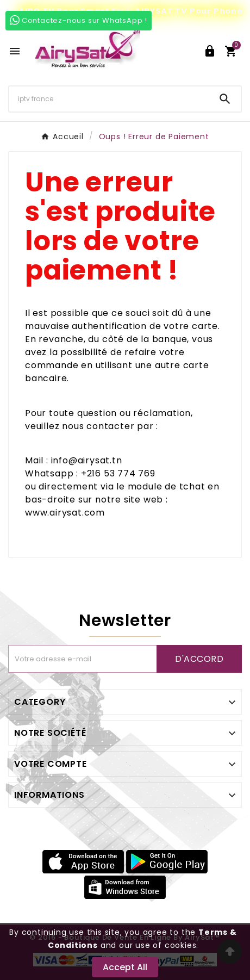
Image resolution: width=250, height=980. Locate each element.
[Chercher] (109, 99)
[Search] (225, 99)
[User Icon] (210, 51)
